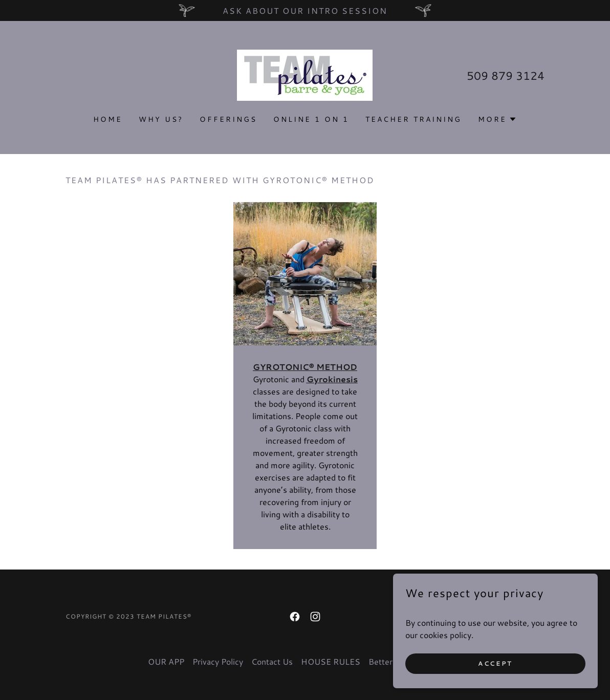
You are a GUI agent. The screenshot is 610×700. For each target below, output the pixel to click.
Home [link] (108, 119)
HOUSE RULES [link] (331, 661)
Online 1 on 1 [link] (311, 119)
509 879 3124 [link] (506, 75)
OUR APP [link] (166, 661)
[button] (497, 119)
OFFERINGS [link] (228, 119)
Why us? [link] (161, 119)
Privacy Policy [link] (218, 661)
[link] (305, 74)
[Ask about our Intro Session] (305, 10)
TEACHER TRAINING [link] (413, 119)
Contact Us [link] (272, 661)
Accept (495, 663)
